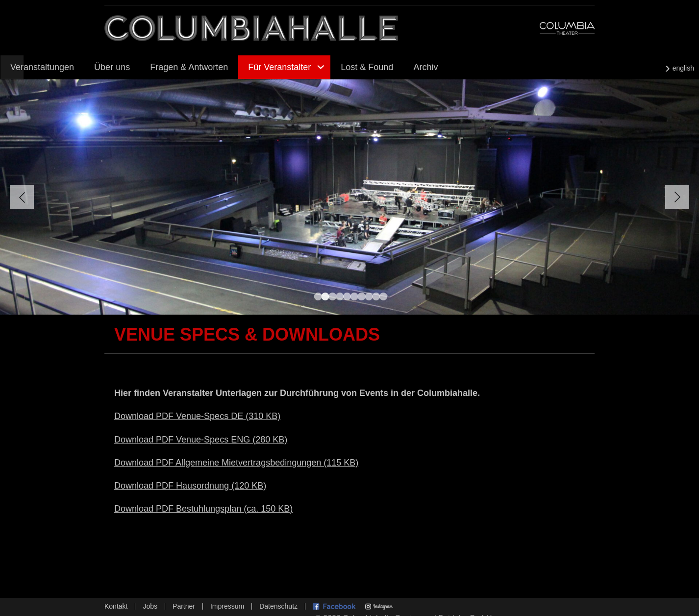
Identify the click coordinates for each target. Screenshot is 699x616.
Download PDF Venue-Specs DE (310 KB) (197, 416)
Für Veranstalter (279, 67)
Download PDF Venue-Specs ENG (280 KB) (201, 440)
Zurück (22, 197)
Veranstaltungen (42, 67)
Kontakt (116, 606)
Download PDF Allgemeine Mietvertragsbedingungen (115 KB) (236, 463)
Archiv (425, 67)
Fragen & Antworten (189, 67)
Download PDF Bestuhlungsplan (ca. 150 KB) (203, 509)
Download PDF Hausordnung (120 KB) (190, 486)
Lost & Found (367, 67)
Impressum (227, 606)
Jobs (150, 606)
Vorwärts (677, 197)
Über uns (112, 67)
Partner (184, 606)
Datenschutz (278, 606)
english (683, 68)
